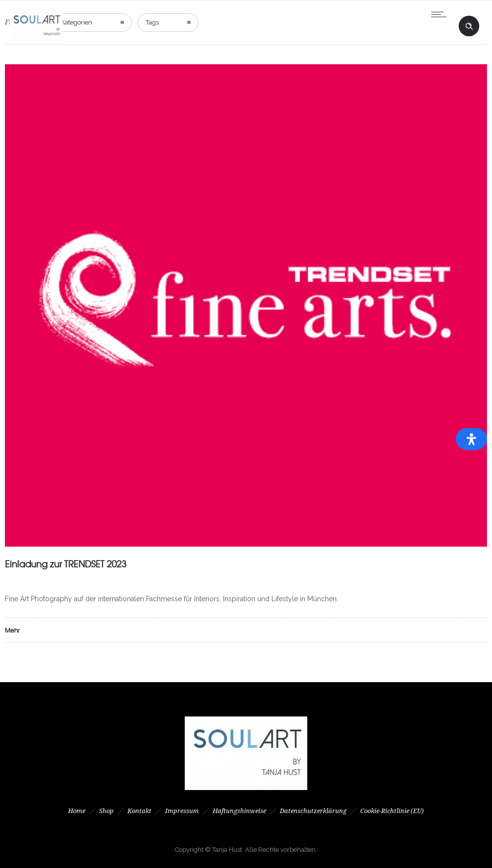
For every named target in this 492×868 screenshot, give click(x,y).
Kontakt (139, 811)
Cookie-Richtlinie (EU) (392, 811)
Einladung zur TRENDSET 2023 (66, 564)
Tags (152, 22)
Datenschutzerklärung (313, 811)
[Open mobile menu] (441, 14)
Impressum (182, 811)
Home (77, 811)
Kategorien (76, 22)
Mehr (12, 630)
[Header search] (469, 26)
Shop (106, 811)
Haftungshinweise (239, 811)
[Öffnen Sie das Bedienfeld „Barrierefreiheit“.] (471, 439)
